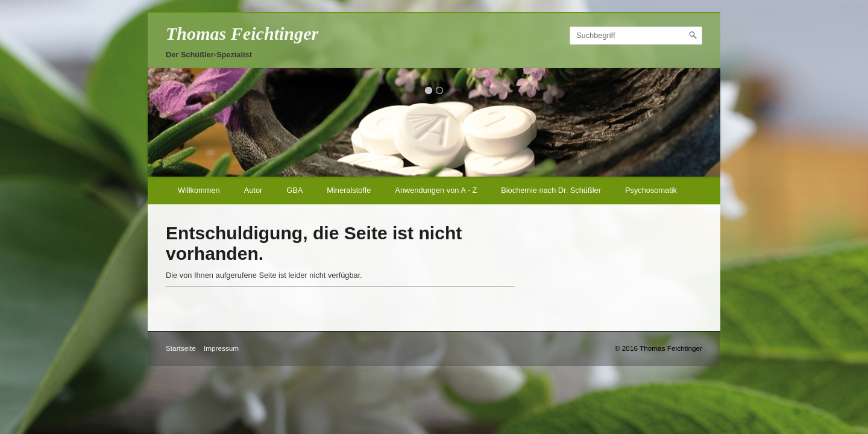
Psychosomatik (651, 190)
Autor (253, 190)
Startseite (181, 348)
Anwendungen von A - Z (436, 190)
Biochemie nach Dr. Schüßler (551, 190)
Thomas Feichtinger (242, 34)
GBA (294, 190)
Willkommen (199, 190)
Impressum (221, 348)
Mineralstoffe (349, 190)
